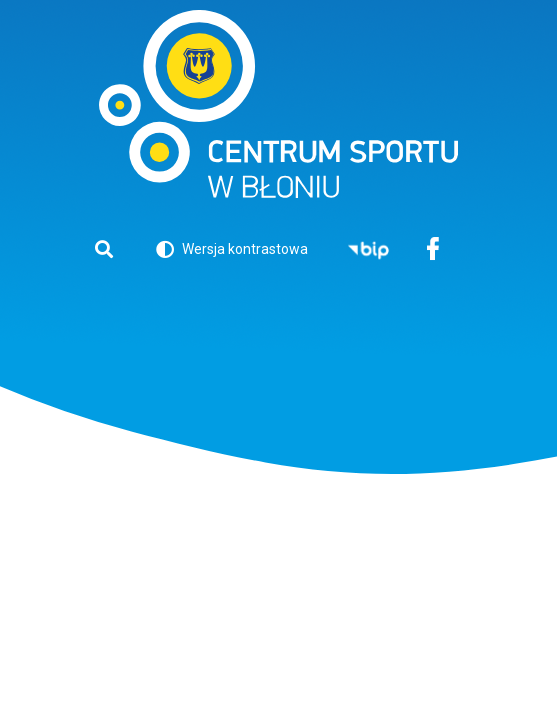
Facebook (433, 250)
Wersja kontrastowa (232, 252)
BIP (368, 250)
